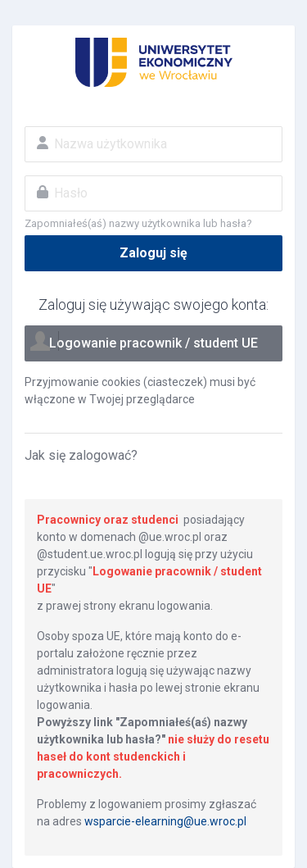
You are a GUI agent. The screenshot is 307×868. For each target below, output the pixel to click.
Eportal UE (153, 62)
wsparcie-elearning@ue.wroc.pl (165, 821)
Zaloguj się (153, 253)
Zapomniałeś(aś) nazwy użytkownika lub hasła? (138, 223)
